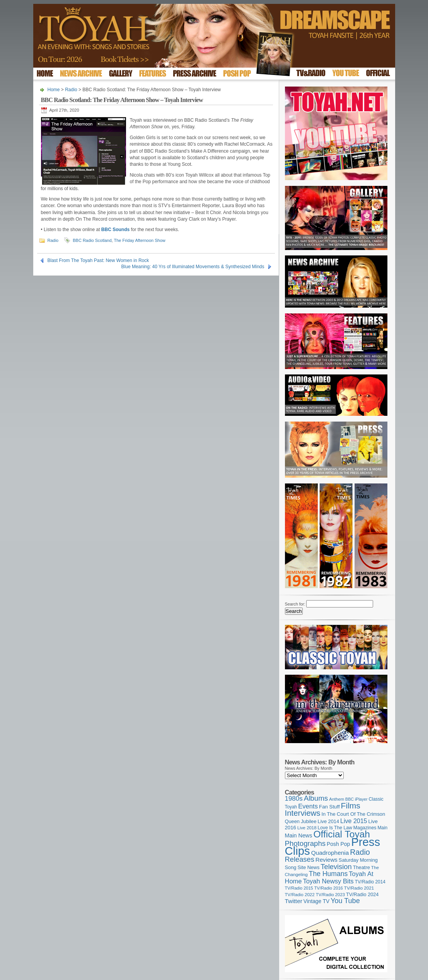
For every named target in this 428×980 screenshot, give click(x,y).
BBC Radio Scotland (92, 240)
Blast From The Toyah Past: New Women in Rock (98, 260)
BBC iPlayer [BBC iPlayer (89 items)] (356, 799)
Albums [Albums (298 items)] (316, 798)
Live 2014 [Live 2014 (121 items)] (329, 821)
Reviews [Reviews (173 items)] (327, 860)
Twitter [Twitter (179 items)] (294, 901)
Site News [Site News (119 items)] (308, 868)
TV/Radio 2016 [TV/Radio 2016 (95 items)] (329, 888)
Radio (71, 90)
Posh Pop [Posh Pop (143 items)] (338, 844)
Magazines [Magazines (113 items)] (365, 828)
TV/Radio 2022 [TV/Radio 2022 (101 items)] (300, 895)
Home (54, 90)
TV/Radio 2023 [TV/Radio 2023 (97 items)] (330, 895)
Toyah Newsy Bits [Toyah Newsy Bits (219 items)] (328, 881)
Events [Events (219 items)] (308, 806)
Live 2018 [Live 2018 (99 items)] (307, 828)
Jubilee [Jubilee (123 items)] (309, 821)
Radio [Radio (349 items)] (360, 852)
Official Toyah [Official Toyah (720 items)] (342, 834)
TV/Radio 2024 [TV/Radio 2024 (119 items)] (362, 895)
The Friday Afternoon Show (139, 240)
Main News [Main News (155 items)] (299, 835)
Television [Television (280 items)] (336, 867)
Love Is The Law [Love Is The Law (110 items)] (335, 828)
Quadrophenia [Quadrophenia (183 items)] (330, 853)
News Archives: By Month (309, 768)
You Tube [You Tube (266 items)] (345, 901)
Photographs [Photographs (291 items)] (305, 843)
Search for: (295, 604)
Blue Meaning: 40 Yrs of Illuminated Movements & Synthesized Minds (193, 267)
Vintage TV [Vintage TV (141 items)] (316, 901)
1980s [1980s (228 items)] (294, 799)
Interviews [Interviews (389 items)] (303, 813)
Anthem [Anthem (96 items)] (337, 799)
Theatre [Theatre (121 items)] (361, 867)
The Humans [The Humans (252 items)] (328, 874)
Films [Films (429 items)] (351, 806)
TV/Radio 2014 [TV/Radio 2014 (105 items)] (370, 882)
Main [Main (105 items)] (382, 828)
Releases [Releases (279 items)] (300, 859)
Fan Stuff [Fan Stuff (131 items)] (329, 807)
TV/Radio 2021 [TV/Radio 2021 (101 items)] (359, 888)
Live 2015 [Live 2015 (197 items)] (354, 821)
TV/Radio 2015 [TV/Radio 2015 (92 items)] (299, 888)
